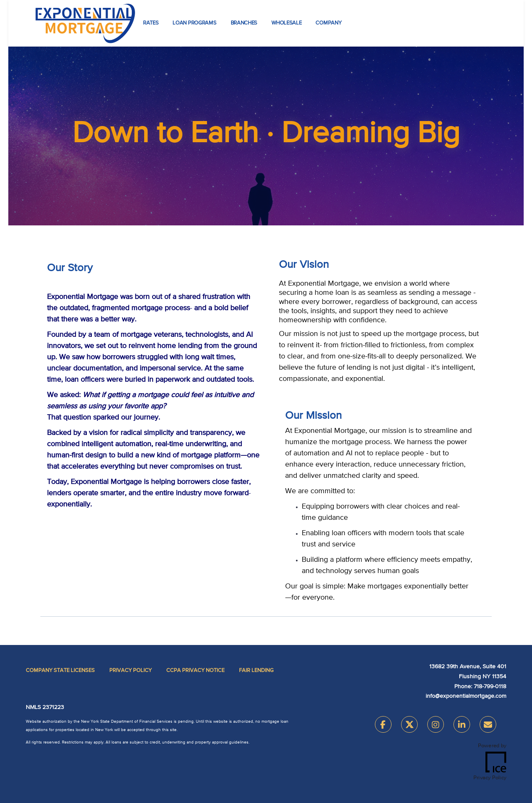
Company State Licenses (60, 671)
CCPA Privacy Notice (195, 671)
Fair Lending (256, 671)
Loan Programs (194, 23)
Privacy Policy (131, 671)
